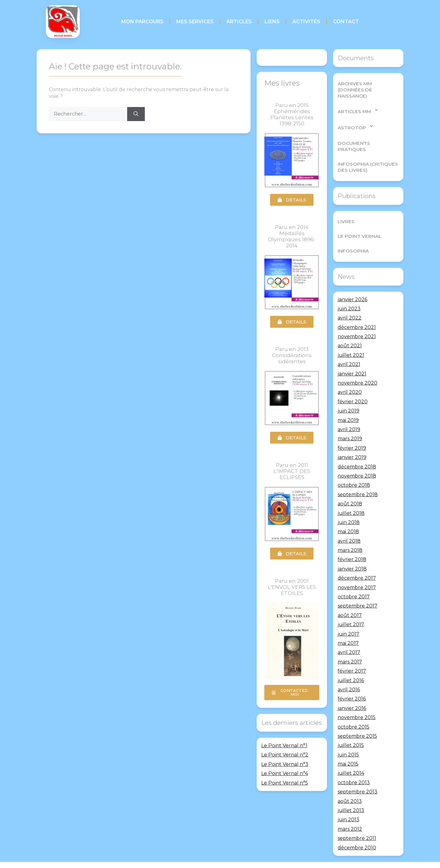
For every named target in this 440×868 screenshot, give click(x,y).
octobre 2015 (354, 714)
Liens (272, 22)
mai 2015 (348, 752)
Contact (346, 22)
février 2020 (353, 389)
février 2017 (352, 659)
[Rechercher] (136, 114)
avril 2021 (349, 352)
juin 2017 (348, 621)
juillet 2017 (351, 612)
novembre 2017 (357, 575)
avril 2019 (349, 417)
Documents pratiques (368, 137)
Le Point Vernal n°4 (285, 773)
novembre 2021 (357, 324)
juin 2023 (349, 296)
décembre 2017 (357, 566)
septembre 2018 (358, 482)
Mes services (195, 22)
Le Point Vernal (359, 224)
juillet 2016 (351, 668)
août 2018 (350, 491)
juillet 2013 (351, 798)
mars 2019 (350, 426)
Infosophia (352, 238)
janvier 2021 (352, 361)
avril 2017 (349, 640)
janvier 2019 (352, 445)
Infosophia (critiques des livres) (367, 155)
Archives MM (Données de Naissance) (367, 87)
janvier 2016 (352, 696)
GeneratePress (262, 859)
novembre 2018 (357, 463)
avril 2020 (350, 380)
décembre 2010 (357, 835)
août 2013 (350, 789)
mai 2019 (348, 408)
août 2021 (350, 333)
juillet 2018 (351, 501)
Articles (239, 22)
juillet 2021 (351, 343)
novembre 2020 (358, 371)
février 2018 (352, 547)
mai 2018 (348, 519)
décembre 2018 (357, 454)
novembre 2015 (357, 705)
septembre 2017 (358, 594)
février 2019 (352, 436)
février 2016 (352, 687)
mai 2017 (348, 631)
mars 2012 (350, 816)
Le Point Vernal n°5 (285, 783)
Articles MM (358, 104)
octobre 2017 (354, 584)
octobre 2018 (354, 473)
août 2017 (350, 603)
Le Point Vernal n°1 (284, 746)
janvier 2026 (352, 287)
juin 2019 (348, 399)
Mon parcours (142, 22)
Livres (346, 209)
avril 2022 (350, 306)
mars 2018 (350, 538)
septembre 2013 (358, 779)
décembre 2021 (357, 315)
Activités (306, 22)
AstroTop (355, 120)
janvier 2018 (352, 556)
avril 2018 (349, 528)
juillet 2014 (351, 761)
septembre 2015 (357, 724)
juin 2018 (349, 510)
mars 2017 (350, 649)
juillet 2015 (351, 733)
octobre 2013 (354, 770)
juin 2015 (348, 742)
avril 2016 (349, 677)
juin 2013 (348, 807)
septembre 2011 (357, 826)
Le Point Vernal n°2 (285, 755)
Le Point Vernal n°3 (285, 764)
